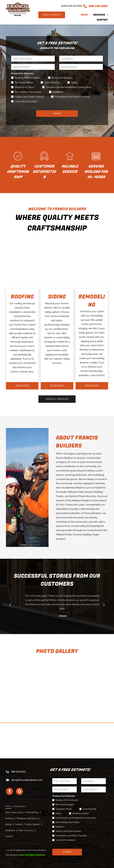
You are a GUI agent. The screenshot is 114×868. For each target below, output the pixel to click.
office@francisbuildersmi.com (27, 780)
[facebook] (9, 792)
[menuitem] (82, 15)
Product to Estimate (22, 73)
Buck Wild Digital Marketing (32, 855)
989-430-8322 (98, 6)
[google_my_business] (19, 792)
